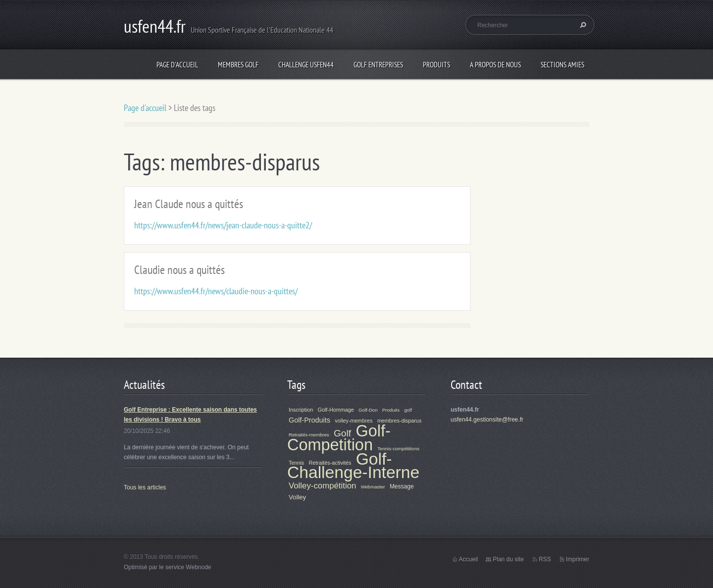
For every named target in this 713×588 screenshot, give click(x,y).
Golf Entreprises (378, 65)
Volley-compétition (322, 486)
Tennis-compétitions (398, 449)
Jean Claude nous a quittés (189, 204)
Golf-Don (368, 410)
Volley (297, 497)
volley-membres (354, 421)
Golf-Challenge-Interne (353, 466)
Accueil (469, 559)
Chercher (582, 25)
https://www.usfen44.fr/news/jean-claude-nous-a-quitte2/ (223, 225)
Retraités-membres (309, 435)
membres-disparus (399, 421)
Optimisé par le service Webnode (168, 567)
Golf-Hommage (336, 410)
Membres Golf (238, 65)
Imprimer (578, 559)
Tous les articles (145, 487)
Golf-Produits (309, 420)
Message (402, 486)
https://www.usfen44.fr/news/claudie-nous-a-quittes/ (216, 291)
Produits (436, 65)
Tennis (296, 463)
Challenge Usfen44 (306, 65)
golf (408, 410)
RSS (545, 559)
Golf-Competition (339, 438)
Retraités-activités (330, 463)
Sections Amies (562, 65)
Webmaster (373, 487)
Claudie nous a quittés (179, 270)
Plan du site (508, 559)
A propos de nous (495, 65)
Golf (342, 433)
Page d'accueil (177, 65)
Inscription (301, 410)
